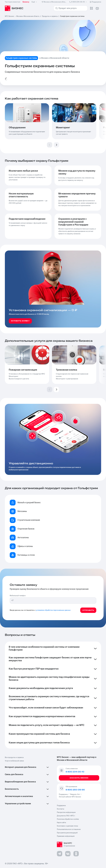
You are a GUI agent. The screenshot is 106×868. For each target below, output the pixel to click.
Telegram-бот (75, 794)
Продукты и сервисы (50, 16)
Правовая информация (66, 836)
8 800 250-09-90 (75, 790)
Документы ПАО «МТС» (66, 816)
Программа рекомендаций (67, 833)
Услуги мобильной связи (14, 761)
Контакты (61, 809)
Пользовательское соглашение (69, 829)
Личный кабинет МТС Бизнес (70, 797)
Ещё (35, 2)
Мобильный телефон (18, 596)
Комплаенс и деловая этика (67, 826)
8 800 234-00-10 (78, 2)
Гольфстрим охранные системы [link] (72, 16)
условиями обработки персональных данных (53, 610)
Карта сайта (61, 823)
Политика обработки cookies (68, 819)
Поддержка (64, 794)
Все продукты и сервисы (14, 757)
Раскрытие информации (66, 812)
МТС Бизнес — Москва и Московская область (22, 16)
